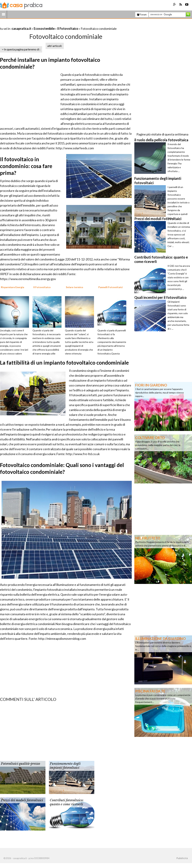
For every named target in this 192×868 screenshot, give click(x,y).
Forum (142, 15)
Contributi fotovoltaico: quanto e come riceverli (67, 802)
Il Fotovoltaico (68, 29)
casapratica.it (21, 29)
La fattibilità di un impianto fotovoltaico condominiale (64, 362)
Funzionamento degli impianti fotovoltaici (65, 766)
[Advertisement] (41, 24)
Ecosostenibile (44, 29)
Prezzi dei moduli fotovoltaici (22, 800)
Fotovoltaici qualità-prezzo (20, 764)
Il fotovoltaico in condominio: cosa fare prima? (26, 166)
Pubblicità (182, 858)
